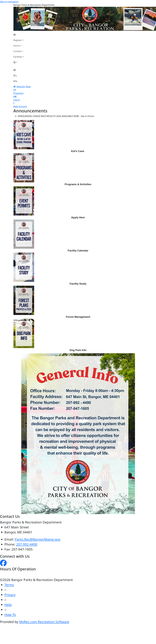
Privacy (10, 595)
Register (18, 40)
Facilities (18, 57)
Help (8, 605)
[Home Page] (19, 35)
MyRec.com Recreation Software (44, 622)
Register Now (24, 87)
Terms (9, 585)
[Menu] (15, 81)
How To (10, 615)
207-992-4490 (27, 544)
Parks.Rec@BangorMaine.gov (38, 539)
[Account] (19, 62)
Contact (17, 51)
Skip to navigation (9, 2)
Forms (17, 46)
